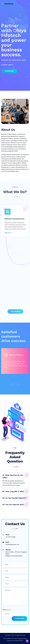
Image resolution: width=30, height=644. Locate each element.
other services (16, 311)
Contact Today (20, 618)
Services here (9, 71)
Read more (8, 233)
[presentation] (12, 384)
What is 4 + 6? (7, 610)
